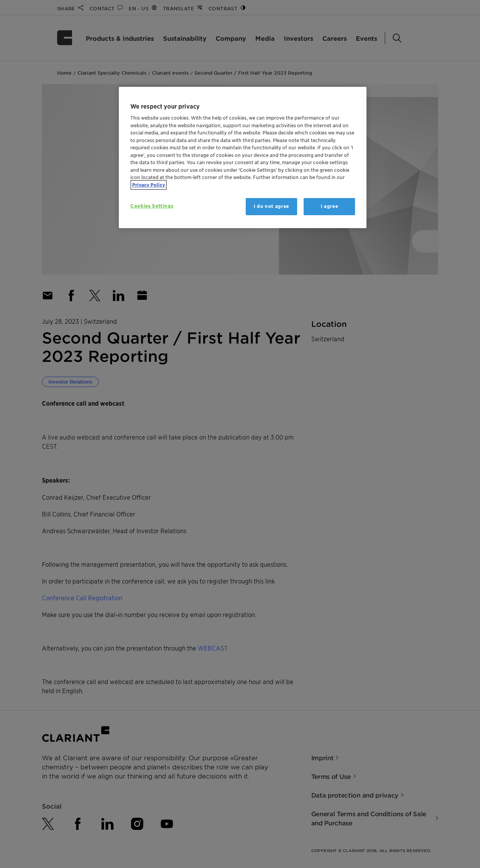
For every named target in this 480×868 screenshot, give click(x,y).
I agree (330, 206)
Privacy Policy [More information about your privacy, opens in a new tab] (149, 185)
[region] (243, 157)
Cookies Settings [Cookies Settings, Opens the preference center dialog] (152, 206)
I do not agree (271, 206)
